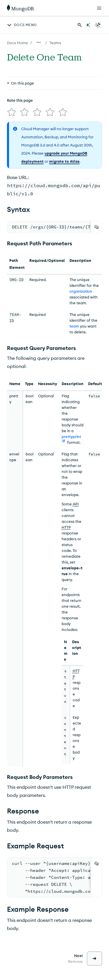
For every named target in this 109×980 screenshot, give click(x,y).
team (74, 326)
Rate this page (20, 100)
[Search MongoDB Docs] (80, 25)
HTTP (66, 527)
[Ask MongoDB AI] (88, 25)
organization (81, 291)
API (76, 504)
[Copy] (97, 227)
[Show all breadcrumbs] (39, 42)
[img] (12, 112)
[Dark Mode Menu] (98, 25)
